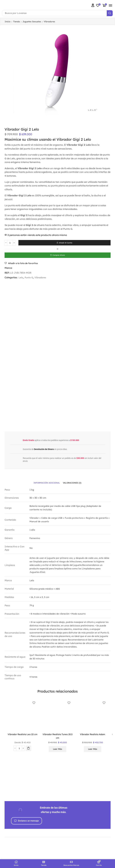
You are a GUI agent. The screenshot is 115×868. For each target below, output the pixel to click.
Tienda (16, 22)
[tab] (46, 484)
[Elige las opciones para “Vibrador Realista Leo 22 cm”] (28, 749)
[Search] (110, 13)
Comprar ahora (59, 255)
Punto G (29, 278)
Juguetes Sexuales (32, 22)
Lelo (21, 278)
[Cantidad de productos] (10, 243)
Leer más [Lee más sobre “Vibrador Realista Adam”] (93, 750)
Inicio (8, 22)
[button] (93, 5)
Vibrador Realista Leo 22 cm (23, 737)
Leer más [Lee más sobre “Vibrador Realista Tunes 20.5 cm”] (58, 750)
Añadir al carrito (66, 243)
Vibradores (49, 22)
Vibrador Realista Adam (93, 735)
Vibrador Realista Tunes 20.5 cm (58, 737)
